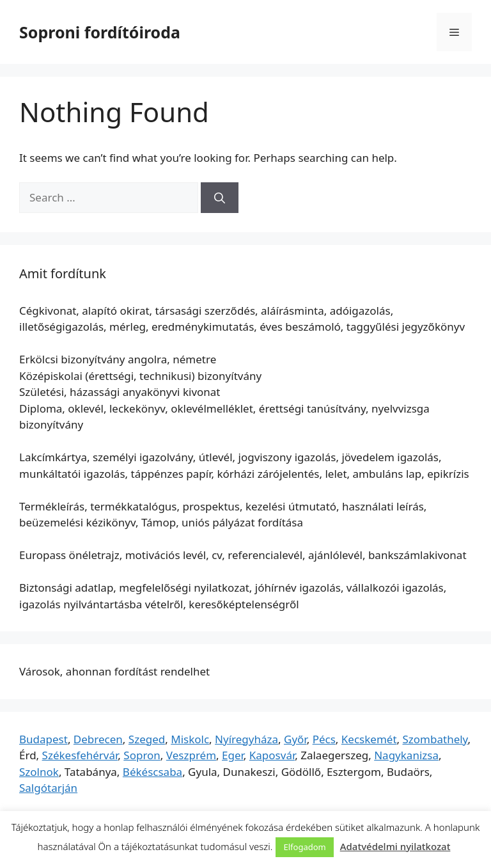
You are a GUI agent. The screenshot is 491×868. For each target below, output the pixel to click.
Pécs (324, 739)
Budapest (43, 739)
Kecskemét (369, 739)
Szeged (147, 739)
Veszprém (191, 755)
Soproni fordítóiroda (100, 32)
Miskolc (190, 739)
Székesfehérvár (80, 755)
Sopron (142, 755)
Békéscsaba (152, 772)
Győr (295, 739)
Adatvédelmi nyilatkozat (395, 846)
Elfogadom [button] (304, 847)
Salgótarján (48, 788)
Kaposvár (272, 755)
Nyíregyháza (246, 739)
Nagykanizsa (406, 755)
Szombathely (435, 739)
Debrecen (98, 739)
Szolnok (39, 772)
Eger (233, 755)
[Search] (220, 198)
